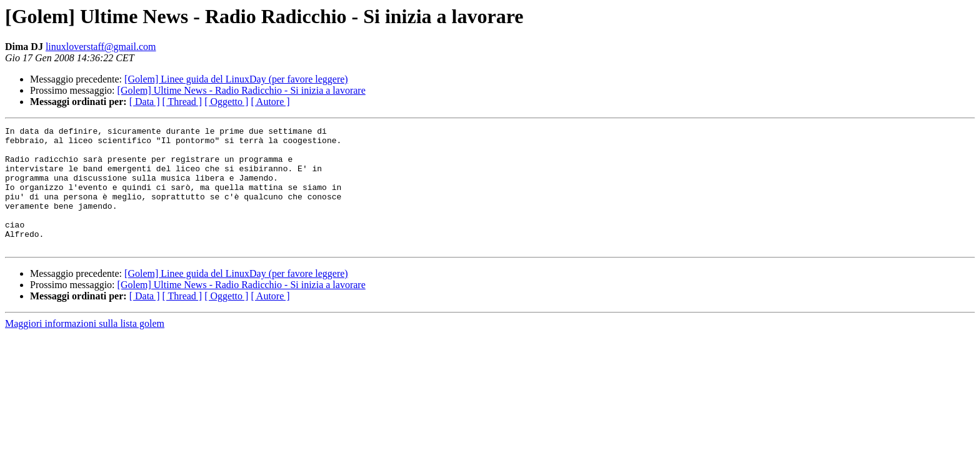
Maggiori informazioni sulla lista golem (85, 348)
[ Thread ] (182, 102)
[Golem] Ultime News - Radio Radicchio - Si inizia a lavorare (242, 90)
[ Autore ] (270, 102)
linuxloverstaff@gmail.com (101, 47)
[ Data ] (145, 102)
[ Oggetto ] (226, 102)
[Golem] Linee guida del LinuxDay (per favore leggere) (236, 79)
